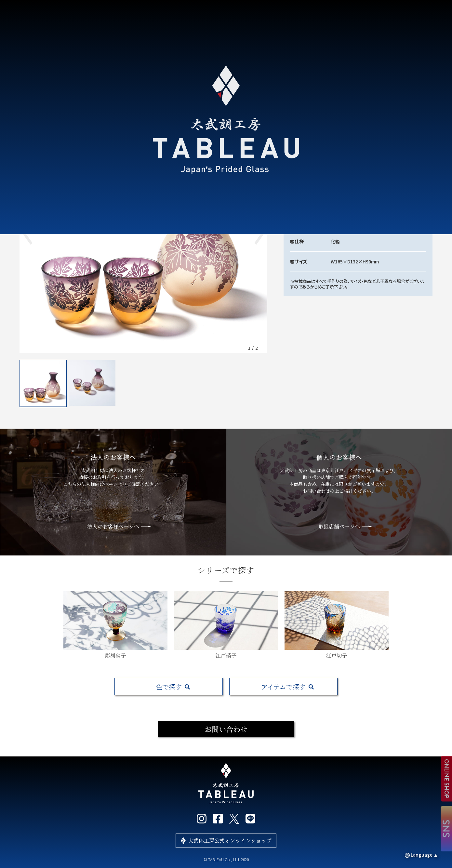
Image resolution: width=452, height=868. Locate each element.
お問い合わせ (226, 729)
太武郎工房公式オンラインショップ (230, 841)
